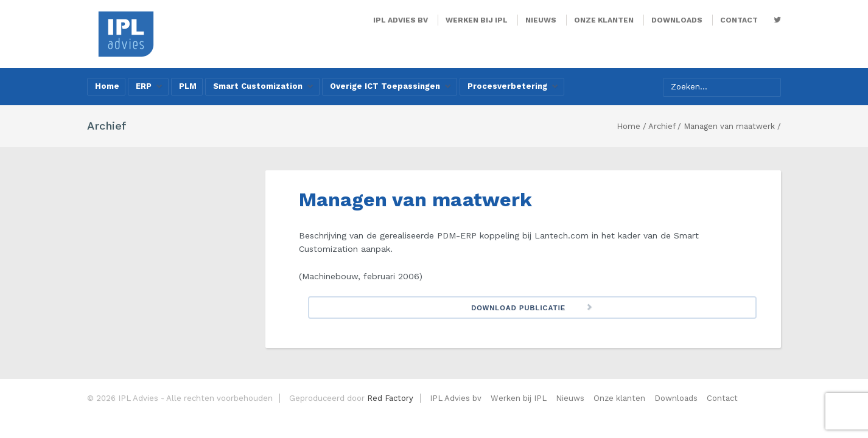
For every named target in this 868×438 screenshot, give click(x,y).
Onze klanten (604, 20)
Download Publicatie (518, 308)
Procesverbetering (513, 86)
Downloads (677, 20)
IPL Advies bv (401, 20)
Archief (662, 126)
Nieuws (541, 20)
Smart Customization (263, 86)
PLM (188, 86)
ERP (149, 86)
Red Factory (390, 398)
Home (107, 86)
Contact (739, 20)
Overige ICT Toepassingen (390, 86)
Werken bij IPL (477, 20)
